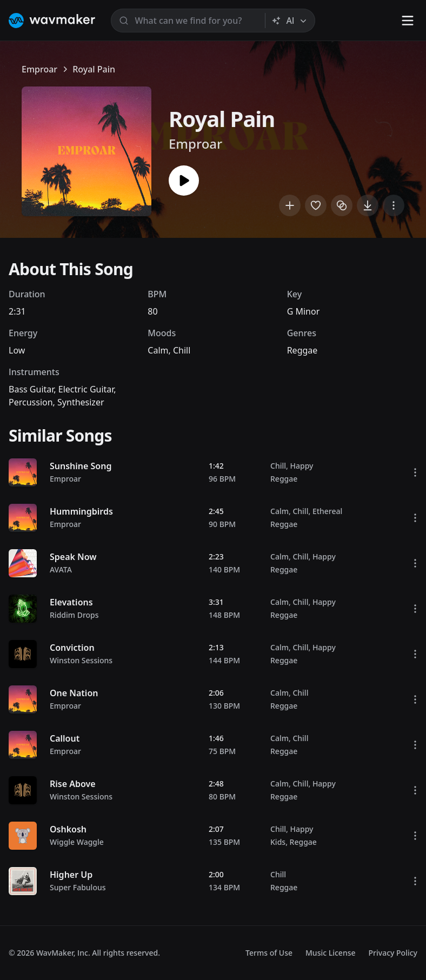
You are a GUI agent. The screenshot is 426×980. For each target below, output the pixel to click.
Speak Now (73, 557)
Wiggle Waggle (77, 842)
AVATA (61, 569)
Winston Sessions (81, 660)
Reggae (302, 350)
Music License (331, 953)
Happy (301, 466)
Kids (278, 842)
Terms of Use (269, 953)
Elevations (71, 602)
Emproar (39, 69)
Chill (182, 350)
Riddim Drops (74, 615)
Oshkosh (68, 829)
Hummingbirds (81, 511)
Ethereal (327, 511)
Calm (158, 350)
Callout (65, 738)
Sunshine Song (81, 466)
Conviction (72, 648)
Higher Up (71, 875)
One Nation (74, 693)
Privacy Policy (393, 953)
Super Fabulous (78, 887)
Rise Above (73, 784)
